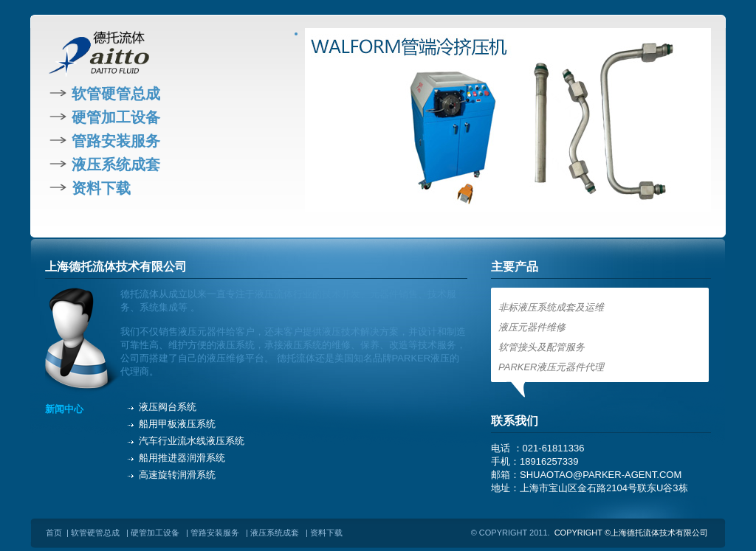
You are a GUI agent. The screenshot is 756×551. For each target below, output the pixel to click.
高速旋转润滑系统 (177, 475)
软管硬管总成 (116, 94)
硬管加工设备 (116, 117)
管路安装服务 (116, 141)
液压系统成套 (116, 164)
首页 (54, 533)
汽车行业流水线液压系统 (192, 441)
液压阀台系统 (168, 407)
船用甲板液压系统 (177, 424)
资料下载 (101, 188)
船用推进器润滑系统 (182, 458)
